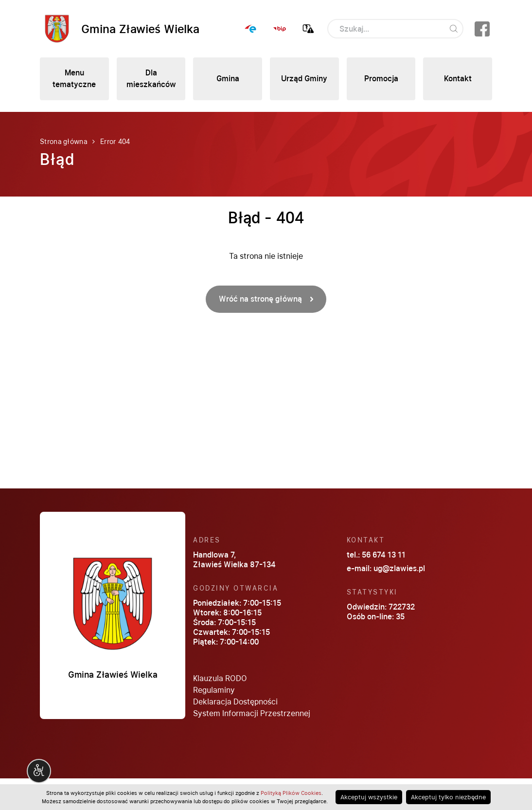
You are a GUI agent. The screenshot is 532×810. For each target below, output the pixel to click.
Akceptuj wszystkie (369, 797)
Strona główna (63, 142)
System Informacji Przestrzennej (252, 713)
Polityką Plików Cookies (291, 793)
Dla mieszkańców (151, 79)
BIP (280, 29)
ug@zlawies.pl (399, 568)
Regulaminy (214, 690)
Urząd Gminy (304, 79)
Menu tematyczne (74, 79)
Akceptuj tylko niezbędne (448, 797)
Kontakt (458, 79)
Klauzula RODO (220, 678)
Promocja (381, 79)
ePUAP (251, 29)
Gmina (228, 79)
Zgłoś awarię (308, 29)
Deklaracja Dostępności (235, 702)
